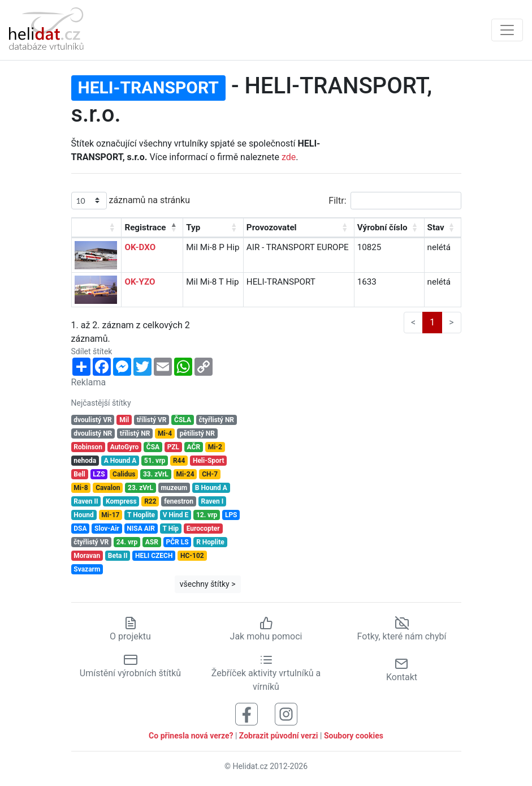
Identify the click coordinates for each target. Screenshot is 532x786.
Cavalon (108, 488)
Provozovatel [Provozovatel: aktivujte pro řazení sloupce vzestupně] (272, 227)
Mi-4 (165, 433)
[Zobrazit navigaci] (507, 30)
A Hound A (120, 461)
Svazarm (87, 569)
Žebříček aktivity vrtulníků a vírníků (266, 673)
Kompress (121, 501)
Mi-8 (81, 488)
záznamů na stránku (131, 201)
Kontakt (402, 670)
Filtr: (395, 201)
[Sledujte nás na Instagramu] (286, 713)
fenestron (179, 501)
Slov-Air (107, 529)
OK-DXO (140, 247)
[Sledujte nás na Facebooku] (246, 713)
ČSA (153, 447)
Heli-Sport (209, 461)
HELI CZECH (154, 556)
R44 (179, 461)
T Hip (171, 529)
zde (289, 157)
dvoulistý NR (93, 433)
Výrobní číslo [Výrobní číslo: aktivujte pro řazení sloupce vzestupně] (382, 227)
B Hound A (211, 488)
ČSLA (183, 420)
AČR (194, 447)
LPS (231, 515)
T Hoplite (141, 515)
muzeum (174, 488)
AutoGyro (125, 447)
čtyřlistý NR (217, 420)
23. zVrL (140, 488)
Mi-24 (185, 474)
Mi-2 (215, 447)
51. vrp (155, 461)
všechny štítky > (208, 584)
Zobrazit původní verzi (279, 736)
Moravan (87, 556)
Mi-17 (110, 515)
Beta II (118, 556)
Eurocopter (203, 529)
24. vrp (127, 542)
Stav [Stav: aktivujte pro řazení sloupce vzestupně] (436, 227)
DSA (80, 529)
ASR (152, 542)
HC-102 (192, 556)
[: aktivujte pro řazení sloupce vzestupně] (97, 228)
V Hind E (176, 515)
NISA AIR (141, 529)
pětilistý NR (197, 433)
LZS (99, 474)
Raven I (213, 501)
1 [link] (432, 322)
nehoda (85, 461)
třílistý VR (152, 420)
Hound (83, 515)
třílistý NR (135, 433)
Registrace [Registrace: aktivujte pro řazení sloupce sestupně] (145, 227)
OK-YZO (140, 282)
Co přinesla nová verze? (191, 736)
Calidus (124, 474)
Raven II (86, 501)
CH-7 (210, 474)
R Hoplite (210, 542)
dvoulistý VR (92, 420)
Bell (79, 474)
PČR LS (177, 542)
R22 (150, 501)
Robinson (88, 447)
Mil (124, 420)
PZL (173, 447)
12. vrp (207, 515)
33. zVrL (156, 474)
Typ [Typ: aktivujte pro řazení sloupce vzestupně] (193, 227)
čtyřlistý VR (91, 542)
